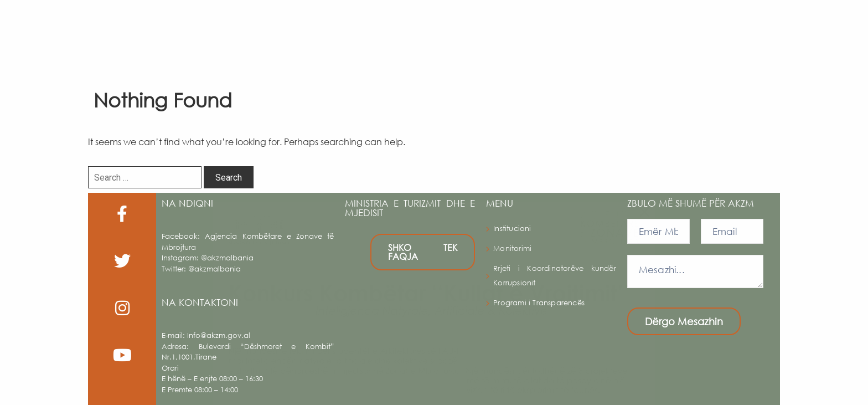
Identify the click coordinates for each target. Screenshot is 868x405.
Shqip (817, 34)
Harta (492, 34)
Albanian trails (624, 33)
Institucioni (512, 229)
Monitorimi (512, 248)
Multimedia (758, 34)
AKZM (350, 34)
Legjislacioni (553, 33)
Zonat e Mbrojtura (426, 33)
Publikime (689, 34)
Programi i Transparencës (539, 303)
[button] (854, 33)
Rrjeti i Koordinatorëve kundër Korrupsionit (554, 276)
